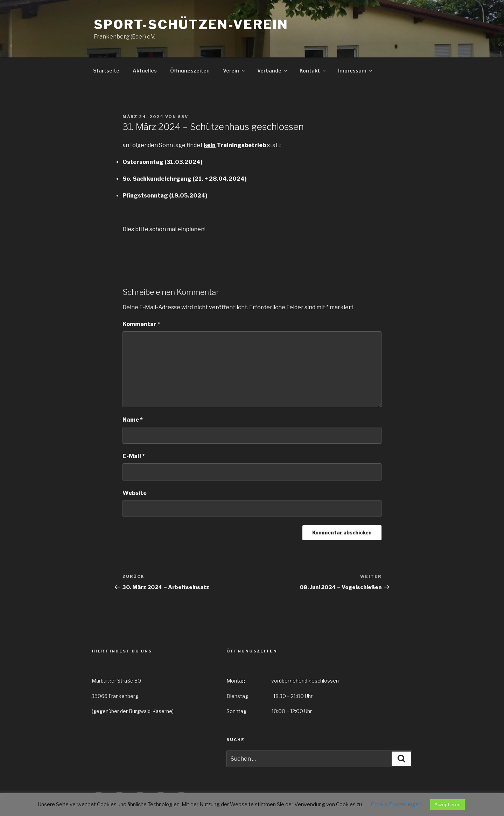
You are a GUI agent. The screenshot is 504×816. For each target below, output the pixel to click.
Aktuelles (145, 71)
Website (135, 493)
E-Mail (134, 456)
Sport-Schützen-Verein (191, 25)
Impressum (356, 71)
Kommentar (141, 324)
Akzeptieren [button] (447, 804)
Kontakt (313, 71)
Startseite (106, 71)
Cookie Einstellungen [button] (396, 804)
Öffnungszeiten (190, 71)
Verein (234, 71)
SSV (183, 117)
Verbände (273, 71)
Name (133, 420)
